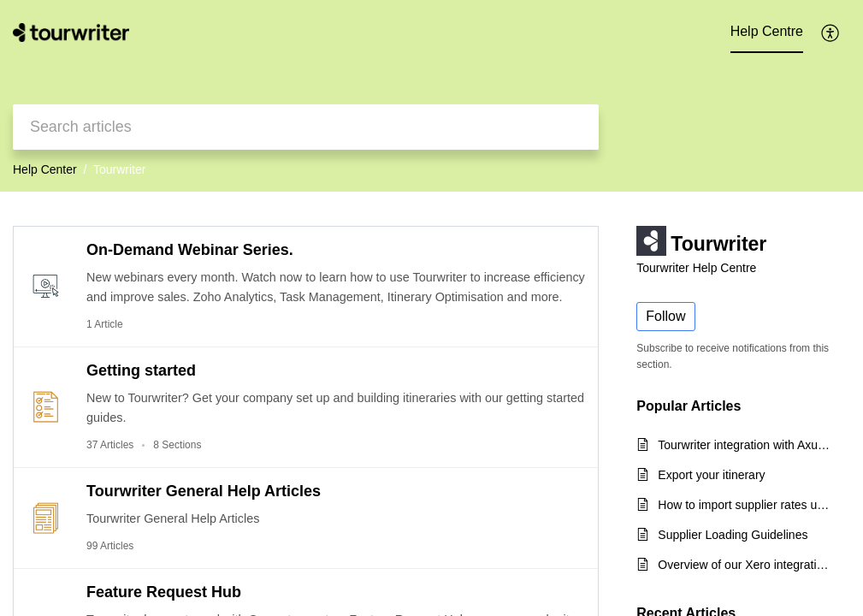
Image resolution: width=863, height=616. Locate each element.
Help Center (45, 169)
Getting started (141, 370)
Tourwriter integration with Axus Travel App (745, 445)
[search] (306, 127)
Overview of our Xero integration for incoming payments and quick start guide (745, 565)
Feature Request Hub (164, 592)
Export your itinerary (711, 475)
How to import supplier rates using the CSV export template (745, 505)
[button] (831, 33)
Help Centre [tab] (767, 31)
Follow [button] (665, 316)
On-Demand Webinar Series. (190, 250)
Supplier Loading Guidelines (733, 535)
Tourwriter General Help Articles (204, 491)
